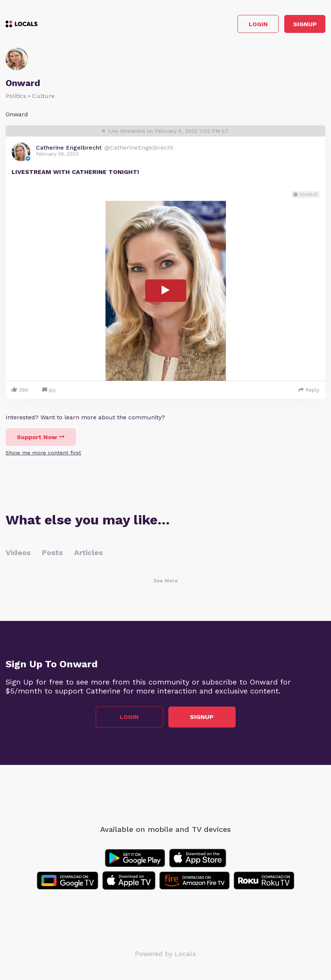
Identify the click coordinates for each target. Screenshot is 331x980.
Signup (305, 24)
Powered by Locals (165, 954)
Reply (309, 390)
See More (165, 581)
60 (49, 391)
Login (258, 24)
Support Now (41, 437)
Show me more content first (43, 453)
